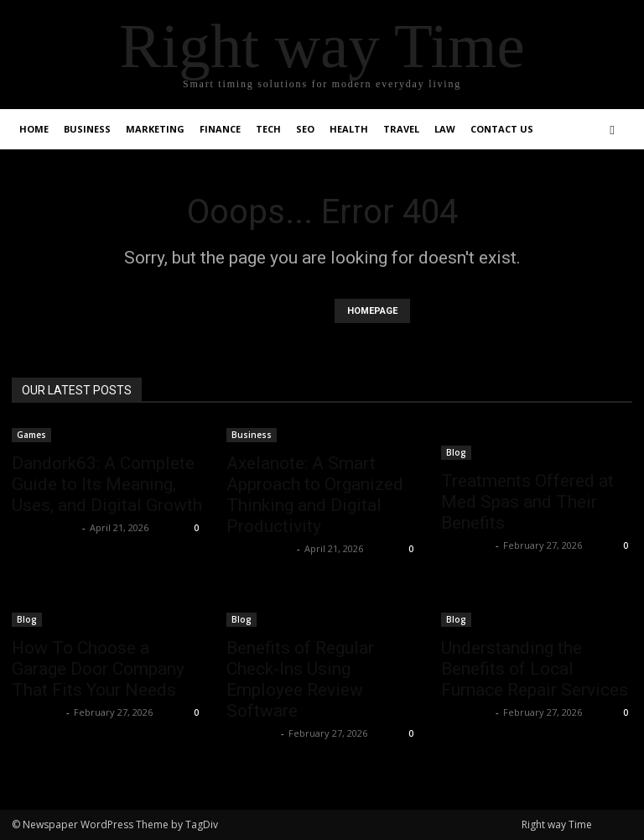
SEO (305, 129)
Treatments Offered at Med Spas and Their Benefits (527, 502)
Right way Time (557, 824)
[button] (612, 130)
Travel (401, 129)
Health (349, 129)
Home (34, 129)
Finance (220, 129)
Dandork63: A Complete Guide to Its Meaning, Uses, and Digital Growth (107, 484)
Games (31, 435)
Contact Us (502, 129)
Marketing (155, 129)
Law (445, 129)
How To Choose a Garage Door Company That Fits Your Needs (98, 669)
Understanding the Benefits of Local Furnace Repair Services (535, 669)
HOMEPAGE (372, 311)
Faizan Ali (466, 545)
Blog (456, 452)
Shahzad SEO (45, 527)
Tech (268, 129)
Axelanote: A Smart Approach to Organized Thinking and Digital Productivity (315, 495)
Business (87, 129)
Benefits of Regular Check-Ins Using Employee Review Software (300, 679)
